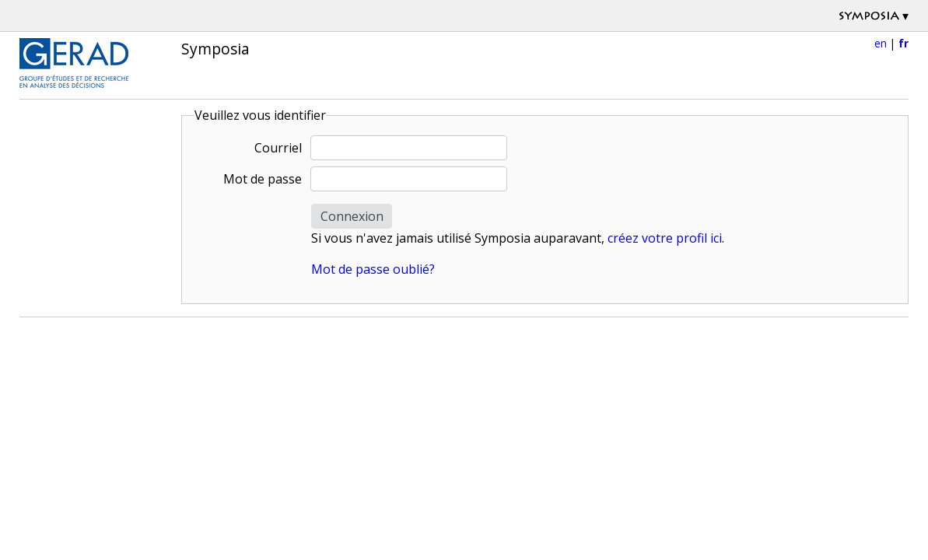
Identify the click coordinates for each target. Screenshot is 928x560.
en (881, 43)
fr (903, 43)
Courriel (278, 148)
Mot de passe (263, 179)
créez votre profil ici (665, 238)
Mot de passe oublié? (373, 269)
